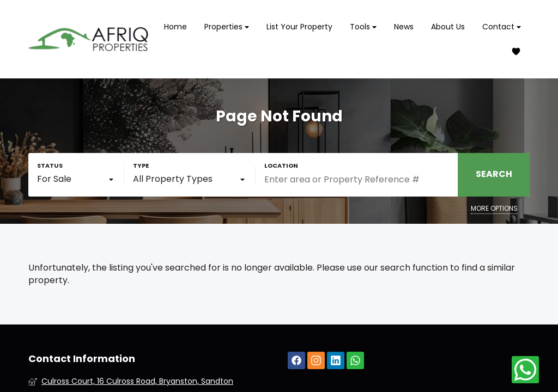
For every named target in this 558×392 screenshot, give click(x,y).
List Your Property (299, 27)
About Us (448, 27)
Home (175, 27)
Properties (227, 27)
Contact (502, 27)
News (404, 27)
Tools (363, 27)
